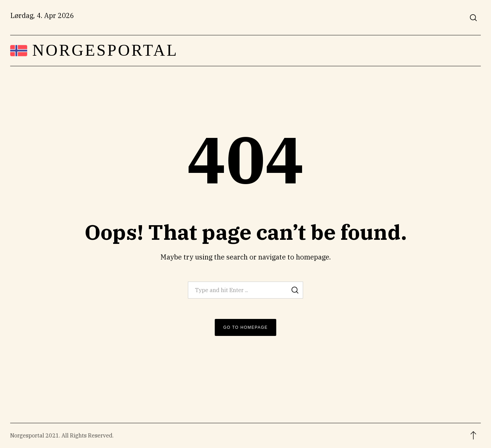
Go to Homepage (245, 327)
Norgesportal (105, 50)
